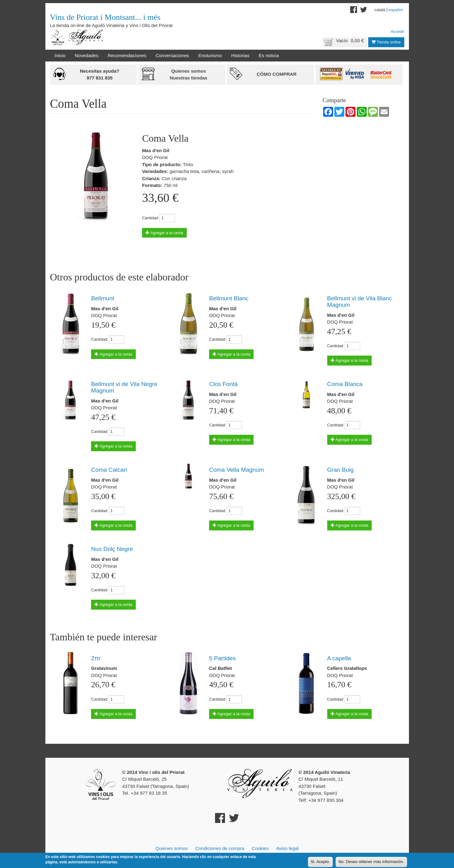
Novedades (87, 55)
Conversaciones (172, 55)
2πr (96, 658)
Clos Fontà (223, 384)
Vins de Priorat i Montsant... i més (105, 17)
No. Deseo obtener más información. (371, 862)
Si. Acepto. (320, 862)
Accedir (397, 32)
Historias (240, 55)
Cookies (260, 848)
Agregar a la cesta (164, 233)
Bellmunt (103, 298)
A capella (339, 658)
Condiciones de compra (220, 848)
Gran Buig (341, 470)
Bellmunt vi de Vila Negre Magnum (124, 387)
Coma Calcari (109, 470)
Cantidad (150, 218)
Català (380, 10)
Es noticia (269, 55)
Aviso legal (287, 848)
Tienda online (386, 42)
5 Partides (222, 658)
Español (396, 10)
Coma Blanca (345, 384)
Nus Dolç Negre (112, 549)
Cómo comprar (277, 74)
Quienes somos (172, 848)
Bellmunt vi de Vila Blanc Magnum (360, 302)
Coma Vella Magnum (236, 470)
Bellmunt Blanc (229, 298)
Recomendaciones (127, 55)
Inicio (60, 55)
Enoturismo (210, 55)
